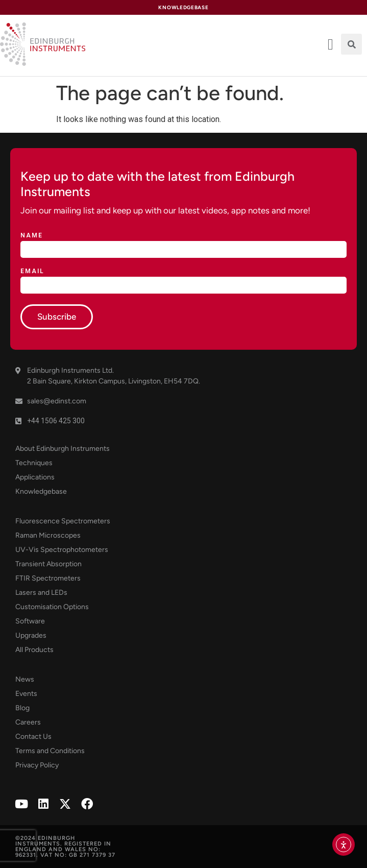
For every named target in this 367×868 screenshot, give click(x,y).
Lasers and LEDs (41, 593)
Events (26, 694)
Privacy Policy (37, 765)
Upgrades (31, 635)
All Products (34, 650)
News (25, 679)
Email (32, 271)
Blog (22, 708)
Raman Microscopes (48, 535)
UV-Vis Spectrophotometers (62, 550)
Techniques (34, 463)
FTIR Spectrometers (48, 578)
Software (30, 621)
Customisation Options (52, 607)
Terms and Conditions (50, 751)
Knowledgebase (41, 491)
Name (32, 236)
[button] (351, 44)
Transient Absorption (48, 564)
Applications (35, 477)
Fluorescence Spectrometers (63, 521)
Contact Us (33, 737)
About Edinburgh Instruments (63, 449)
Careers (28, 722)
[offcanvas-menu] (331, 44)
